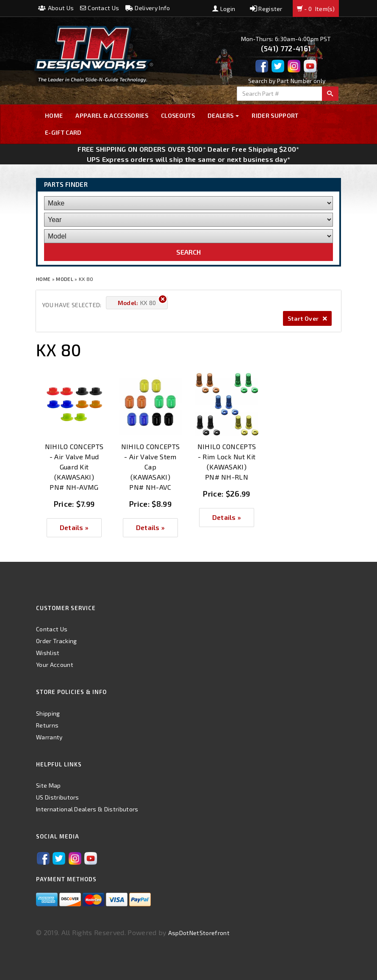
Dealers (223, 115)
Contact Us (100, 8)
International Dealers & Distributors (87, 809)
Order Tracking (56, 641)
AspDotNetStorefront (199, 933)
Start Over (307, 318)
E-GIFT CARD (63, 132)
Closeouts (178, 115)
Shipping (48, 713)
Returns (47, 725)
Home (54, 115)
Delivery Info (148, 8)
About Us (56, 8)
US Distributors (58, 797)
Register (266, 9)
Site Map (49, 785)
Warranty (49, 737)
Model (65, 279)
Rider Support (275, 115)
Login (224, 9)
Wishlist (48, 653)
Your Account (55, 665)
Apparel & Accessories (112, 115)
